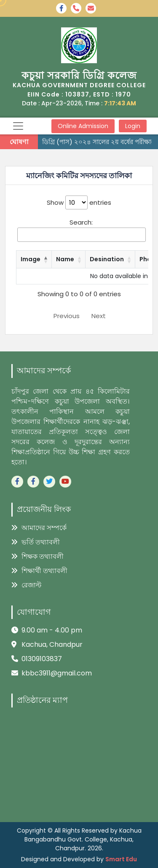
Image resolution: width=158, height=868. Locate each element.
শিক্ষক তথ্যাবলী (37, 556)
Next (99, 316)
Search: (82, 230)
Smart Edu (121, 859)
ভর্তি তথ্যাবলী (36, 542)
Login (133, 126)
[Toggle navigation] (18, 126)
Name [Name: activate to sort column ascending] (65, 259)
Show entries (79, 202)
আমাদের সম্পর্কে (39, 528)
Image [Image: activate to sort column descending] (31, 259)
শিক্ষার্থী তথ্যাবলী (39, 571)
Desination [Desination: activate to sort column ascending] (107, 259)
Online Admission (83, 126)
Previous (67, 316)
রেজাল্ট (26, 585)
